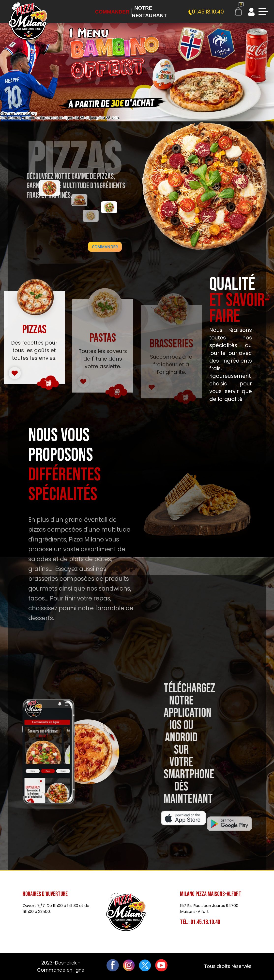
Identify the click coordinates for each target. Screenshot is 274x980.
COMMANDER (105, 247)
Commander (112, 12)
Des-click (66, 963)
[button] (105, 247)
